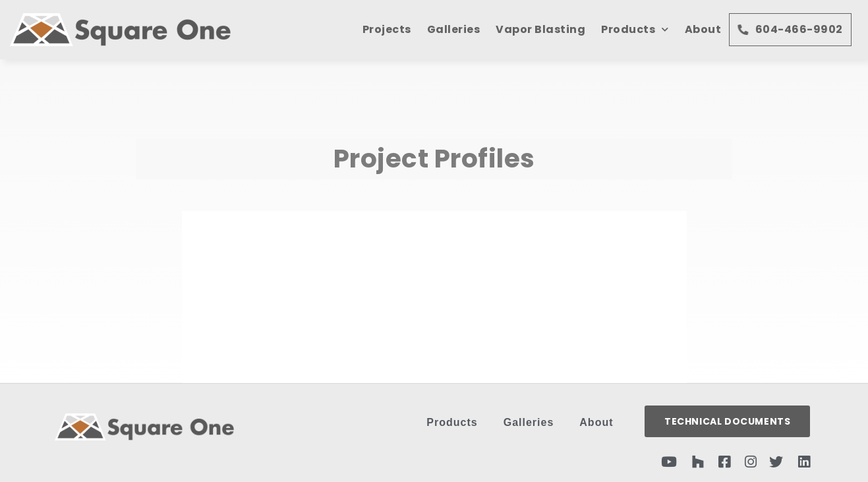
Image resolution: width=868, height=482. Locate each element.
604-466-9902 (790, 29)
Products (635, 29)
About (703, 29)
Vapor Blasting (540, 29)
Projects (387, 29)
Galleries (454, 29)
